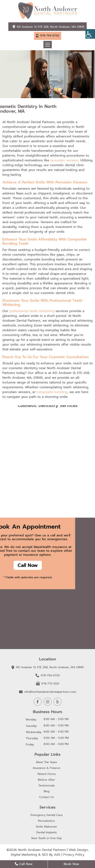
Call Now (28, 565)
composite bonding (52, 392)
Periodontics (47, 821)
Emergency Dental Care (47, 815)
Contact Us (47, 797)
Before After (47, 780)
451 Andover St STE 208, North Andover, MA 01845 (51, 27)
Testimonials (47, 786)
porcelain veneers (65, 160)
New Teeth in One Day (47, 838)
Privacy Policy (74, 854)
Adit (57, 854)
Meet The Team (47, 762)
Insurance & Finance (47, 768)
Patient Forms (47, 774)
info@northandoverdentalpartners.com (48, 692)
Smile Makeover (47, 827)
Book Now (71, 864)
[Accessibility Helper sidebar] (90, 34)
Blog (47, 792)
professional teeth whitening (32, 311)
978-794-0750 (50, 36)
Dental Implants (47, 833)
